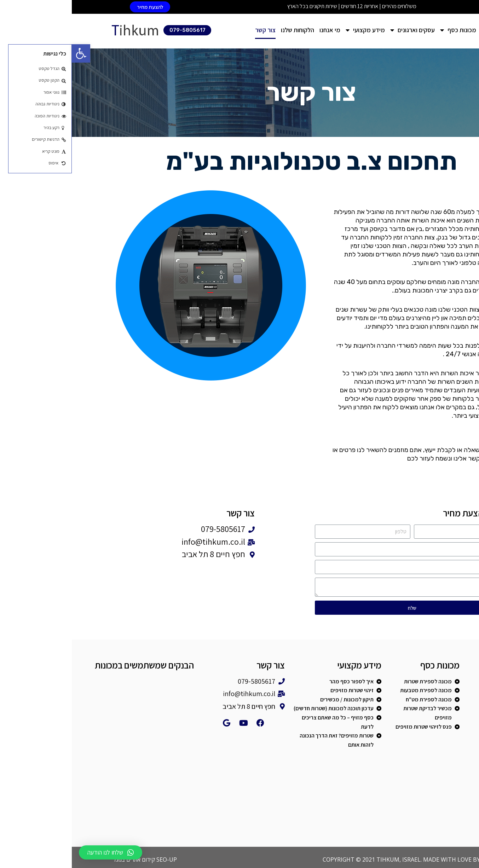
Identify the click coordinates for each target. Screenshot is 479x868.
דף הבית (420, 30)
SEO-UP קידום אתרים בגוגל (73, 860)
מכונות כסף (386, 30)
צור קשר (194, 30)
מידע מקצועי (293, 30)
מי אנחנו (258, 30)
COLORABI (424, 860)
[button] (78, 7)
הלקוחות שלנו (226, 30)
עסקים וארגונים (341, 30)
